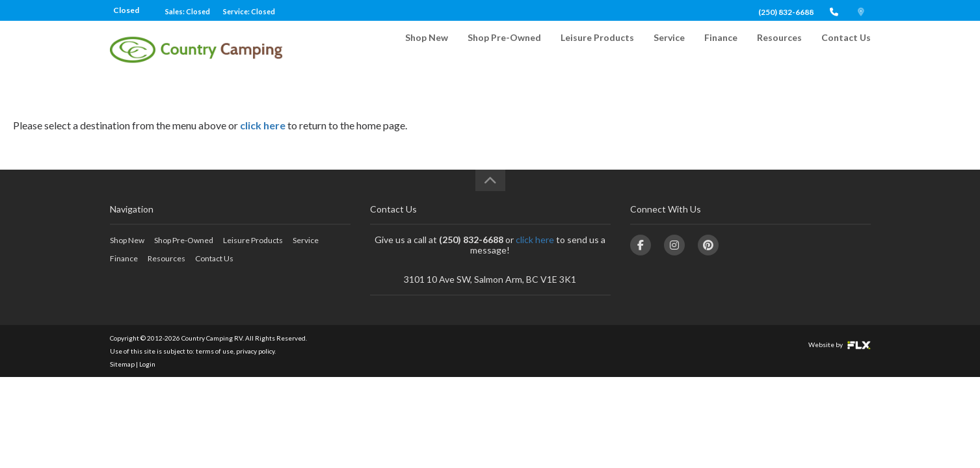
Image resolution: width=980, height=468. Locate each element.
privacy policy (255, 351)
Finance (721, 50)
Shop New (427, 50)
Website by (840, 344)
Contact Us (846, 50)
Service (669, 50)
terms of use (215, 351)
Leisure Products (597, 50)
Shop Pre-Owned (504, 50)
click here (263, 125)
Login (147, 364)
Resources (779, 50)
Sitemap (122, 364)
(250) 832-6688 (786, 12)
